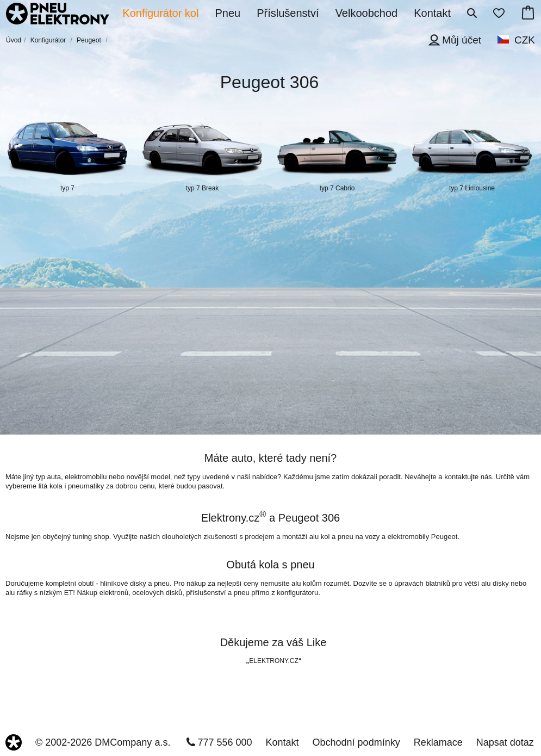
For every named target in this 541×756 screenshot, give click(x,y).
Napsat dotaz (505, 742)
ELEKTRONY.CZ (273, 661)
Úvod (14, 40)
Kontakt (282, 742)
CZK (525, 40)
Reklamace (438, 742)
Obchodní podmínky (356, 742)
